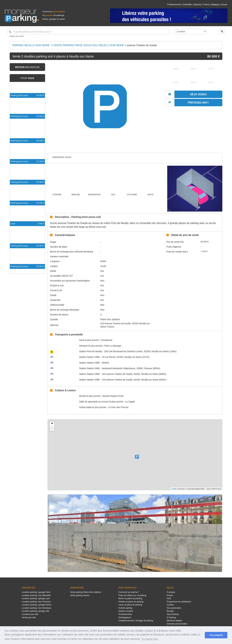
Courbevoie (106, 340)
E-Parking (171, 617)
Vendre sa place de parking (131, 602)
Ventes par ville (29, 617)
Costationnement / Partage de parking (136, 621)
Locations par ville (30, 614)
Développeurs (125, 617)
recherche (27, 67)
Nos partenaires (174, 608)
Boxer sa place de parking (130, 598)
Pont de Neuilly (91, 351)
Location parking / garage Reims (37, 605)
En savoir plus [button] (150, 639)
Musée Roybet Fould (113, 396)
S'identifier (187, 4)
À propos (171, 592)
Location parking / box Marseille (36, 595)
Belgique (215, 4)
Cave (13, 224)
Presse (170, 595)
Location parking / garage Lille (35, 611)
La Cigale (130, 402)
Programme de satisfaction (179, 602)
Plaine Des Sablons (110, 319)
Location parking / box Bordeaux (36, 608)
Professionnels (174, 4)
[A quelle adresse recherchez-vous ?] (88, 31)
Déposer (198, 4)
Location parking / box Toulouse (36, 602)
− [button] (52, 429)
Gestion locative (126, 611)
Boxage (170, 611)
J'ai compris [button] (216, 635)
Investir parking (125, 608)
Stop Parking (173, 614)
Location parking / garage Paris (36, 592)
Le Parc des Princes (118, 407)
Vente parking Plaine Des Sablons (86, 592)
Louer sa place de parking (130, 605)
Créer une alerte (17, 36)
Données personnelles (177, 624)
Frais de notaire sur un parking (132, 595)
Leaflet (174, 489)
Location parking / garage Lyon (36, 598)
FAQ (169, 598)
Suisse (224, 4)
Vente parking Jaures (80, 595)
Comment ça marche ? (129, 592)
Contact (170, 605)
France (206, 4)
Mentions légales (174, 621)
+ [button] (52, 424)
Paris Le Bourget (113, 346)
